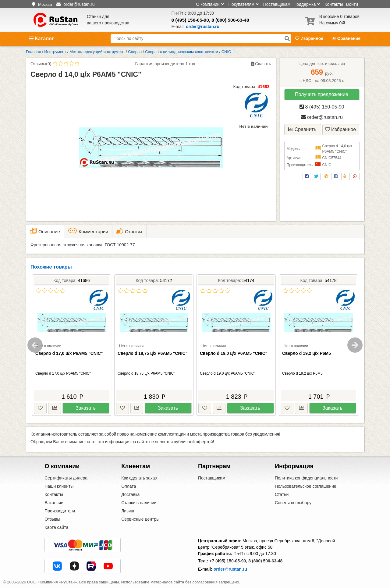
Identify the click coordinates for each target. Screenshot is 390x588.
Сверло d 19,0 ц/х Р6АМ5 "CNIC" (234, 353)
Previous (35, 345)
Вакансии (54, 503)
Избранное (310, 38)
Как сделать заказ (139, 478)
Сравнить (302, 129)
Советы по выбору (293, 503)
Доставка (130, 494)
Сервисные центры (140, 519)
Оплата (129, 486)
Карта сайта (56, 527)
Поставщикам (277, 4)
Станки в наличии (139, 503)
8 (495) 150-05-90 (190, 20)
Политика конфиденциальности (306, 478)
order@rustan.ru (322, 117)
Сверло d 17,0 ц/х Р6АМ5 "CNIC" (69, 353)
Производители (60, 511)
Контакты (334, 4)
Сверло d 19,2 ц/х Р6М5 (307, 353)
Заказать (86, 408)
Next (355, 345)
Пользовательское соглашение (306, 486)
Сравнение (346, 38)
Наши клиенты (59, 486)
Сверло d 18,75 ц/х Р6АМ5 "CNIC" (152, 353)
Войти (352, 4)
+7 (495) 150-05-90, (228, 561)
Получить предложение (322, 94)
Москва (45, 4)
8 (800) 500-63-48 (230, 20)
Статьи (282, 494)
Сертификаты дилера (66, 478)
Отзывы (52, 519)
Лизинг (128, 511)
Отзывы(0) (41, 64)
